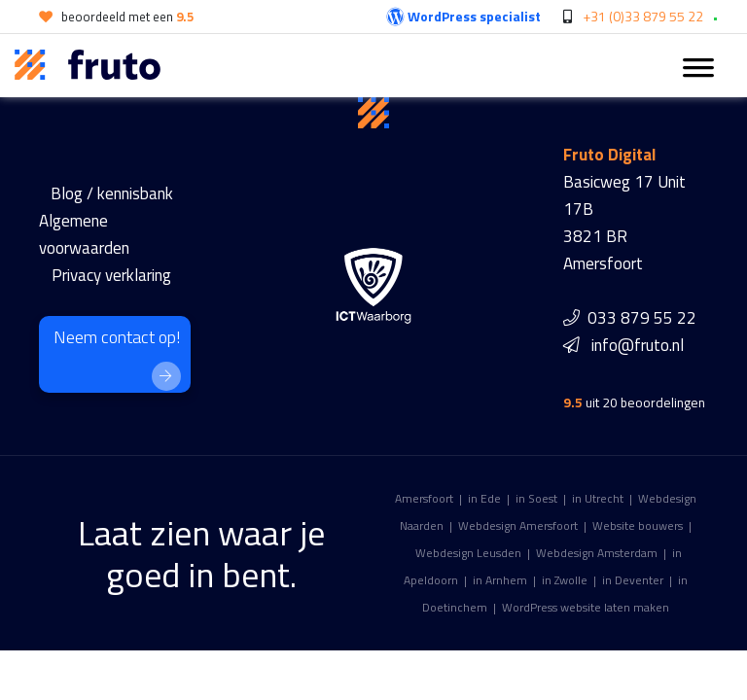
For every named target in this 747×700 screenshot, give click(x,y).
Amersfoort (424, 498)
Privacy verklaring (111, 275)
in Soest (536, 498)
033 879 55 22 (642, 318)
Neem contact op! (117, 357)
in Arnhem (500, 580)
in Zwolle (565, 580)
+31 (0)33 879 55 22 (643, 16)
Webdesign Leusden (468, 553)
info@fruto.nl (638, 345)
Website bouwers (638, 525)
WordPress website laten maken (586, 607)
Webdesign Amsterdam (597, 553)
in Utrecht (598, 498)
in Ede (484, 498)
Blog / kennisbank (112, 193)
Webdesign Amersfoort (518, 525)
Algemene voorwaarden (84, 234)
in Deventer (633, 580)
